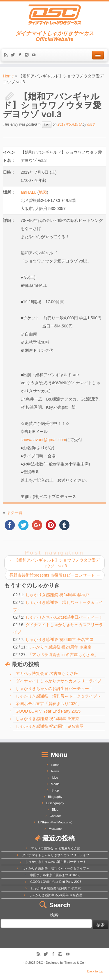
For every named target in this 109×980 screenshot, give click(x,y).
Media (55, 784)
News (55, 771)
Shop (55, 790)
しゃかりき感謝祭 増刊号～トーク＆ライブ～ (58, 696)
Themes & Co (74, 963)
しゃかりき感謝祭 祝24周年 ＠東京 (60, 647)
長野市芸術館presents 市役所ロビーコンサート (55, 575)
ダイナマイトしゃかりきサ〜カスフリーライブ (58, 681)
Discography (55, 803)
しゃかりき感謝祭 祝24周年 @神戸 (58, 595)
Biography (55, 797)
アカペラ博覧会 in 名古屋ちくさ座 (47, 673)
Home (8, 76)
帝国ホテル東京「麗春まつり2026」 (49, 704)
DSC (40, 963)
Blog (55, 809)
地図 (43, 192)
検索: (55, 915)
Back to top (95, 971)
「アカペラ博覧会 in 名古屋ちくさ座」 (63, 655)
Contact (55, 816)
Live (47, 125)
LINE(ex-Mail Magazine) (55, 822)
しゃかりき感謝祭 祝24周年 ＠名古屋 (59, 640)
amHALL (28, 192)
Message (55, 829)
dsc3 (91, 124)
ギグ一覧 (15, 512)
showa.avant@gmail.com (43, 440)
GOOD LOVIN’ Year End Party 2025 (48, 711)
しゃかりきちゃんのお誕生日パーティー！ (64, 617)
